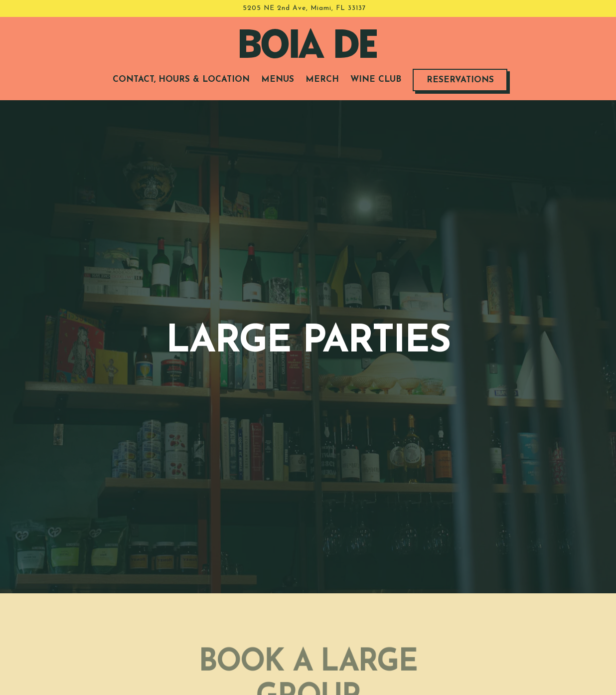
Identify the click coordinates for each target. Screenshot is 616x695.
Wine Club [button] (376, 80)
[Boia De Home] (308, 43)
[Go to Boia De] (305, 8)
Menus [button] (278, 80)
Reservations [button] (460, 80)
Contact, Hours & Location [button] (181, 80)
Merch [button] (322, 80)
